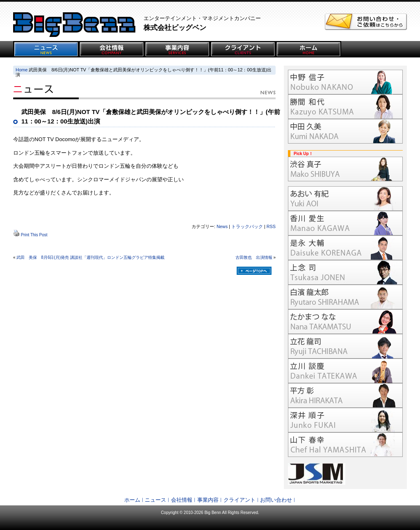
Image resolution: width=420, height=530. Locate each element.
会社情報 (182, 500)
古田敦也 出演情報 (254, 257)
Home (22, 70)
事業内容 (208, 500)
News (222, 226)
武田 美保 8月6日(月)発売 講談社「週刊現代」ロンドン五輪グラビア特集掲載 (90, 257)
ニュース (155, 500)
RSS (271, 226)
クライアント (240, 500)
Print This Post (34, 235)
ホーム (132, 500)
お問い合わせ (276, 500)
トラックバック (247, 226)
